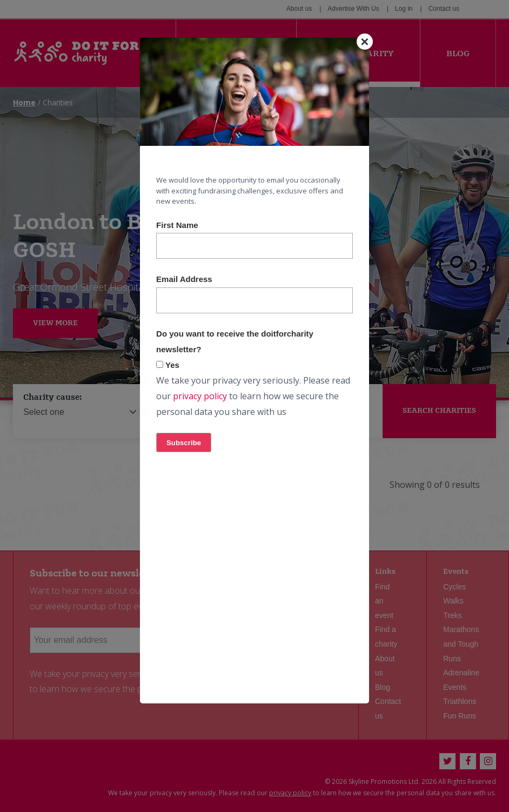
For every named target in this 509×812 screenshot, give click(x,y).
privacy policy (200, 396)
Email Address (184, 279)
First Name (177, 225)
